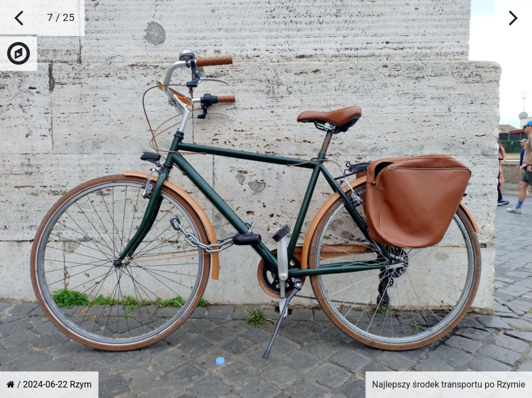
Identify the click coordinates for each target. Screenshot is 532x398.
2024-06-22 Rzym (58, 384)
